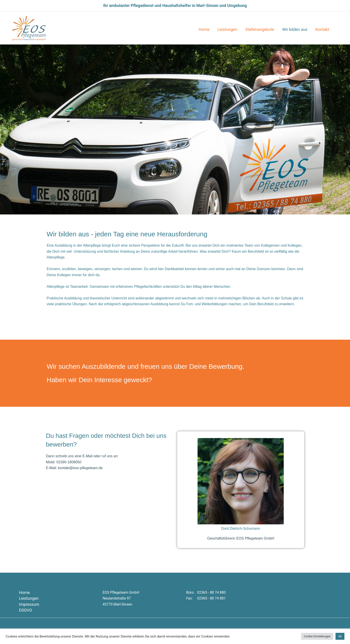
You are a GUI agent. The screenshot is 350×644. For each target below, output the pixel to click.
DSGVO (26, 610)
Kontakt (322, 29)
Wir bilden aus (295, 29)
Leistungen (227, 29)
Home (204, 29)
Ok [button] (340, 636)
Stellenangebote (260, 29)
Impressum (29, 604)
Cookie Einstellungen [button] (317, 636)
